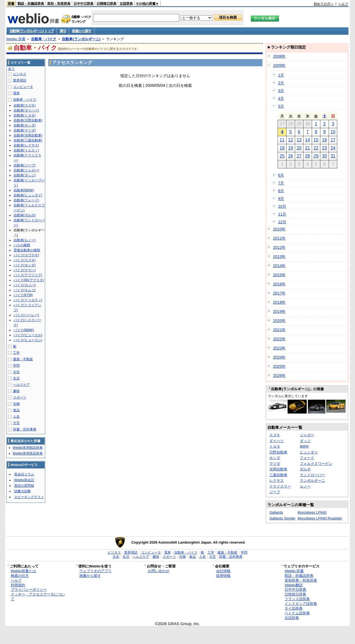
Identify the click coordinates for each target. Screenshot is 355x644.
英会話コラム (24, 474)
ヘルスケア (21, 385)
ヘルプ (343, 4)
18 (282, 148)
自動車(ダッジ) (25, 175)
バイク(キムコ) (25, 290)
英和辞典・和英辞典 (301, 580)
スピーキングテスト (29, 497)
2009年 (279, 65)
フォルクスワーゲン (316, 464)
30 (324, 156)
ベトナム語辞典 (297, 613)
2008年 (279, 56)
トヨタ (275, 446)
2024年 (279, 357)
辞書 (11, 4)
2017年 (279, 293)
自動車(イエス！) (26, 150)
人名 (16, 417)
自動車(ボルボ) (25, 215)
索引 (63, 31)
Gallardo (276, 512)
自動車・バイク (44, 39)
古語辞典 (126, 4)
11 (282, 140)
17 (333, 140)
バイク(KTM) (23, 295)
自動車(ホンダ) (25, 125)
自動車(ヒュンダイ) (28, 195)
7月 (281, 183)
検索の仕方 (20, 576)
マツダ (275, 464)
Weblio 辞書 (16, 39)
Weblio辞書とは (23, 571)
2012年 (279, 247)
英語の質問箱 (24, 486)
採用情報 (223, 576)
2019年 (279, 311)
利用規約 (18, 585)
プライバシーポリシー (29, 590)
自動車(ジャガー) (26, 170)
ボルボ (305, 469)
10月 (282, 206)
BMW (304, 446)
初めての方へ (324, 4)
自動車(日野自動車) (28, 120)
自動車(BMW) (24, 190)
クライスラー (280, 486)
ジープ (275, 492)
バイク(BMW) (24, 330)
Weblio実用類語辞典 (28, 448)
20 (299, 148)
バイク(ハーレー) (26, 315)
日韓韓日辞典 (106, 4)
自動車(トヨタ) (25, 115)
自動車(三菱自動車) (28, 140)
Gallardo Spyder (282, 518)
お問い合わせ (159, 571)
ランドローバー (312, 475)
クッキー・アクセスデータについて (38, 597)
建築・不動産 (23, 359)
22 (316, 148)
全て (11, 69)
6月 (281, 175)
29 (316, 156)
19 (291, 148)
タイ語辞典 (294, 608)
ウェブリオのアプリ (96, 571)
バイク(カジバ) (25, 285)
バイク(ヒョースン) (28, 340)
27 (299, 156)
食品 (16, 410)
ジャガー (307, 435)
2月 (281, 83)
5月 (281, 106)
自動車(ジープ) (25, 165)
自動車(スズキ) (25, 105)
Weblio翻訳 (294, 585)
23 (324, 148)
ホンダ (275, 458)
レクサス (277, 481)
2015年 (279, 275)
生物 (16, 404)
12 (291, 140)
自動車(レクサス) (26, 145)
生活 (16, 378)
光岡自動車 (278, 469)
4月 (281, 98)
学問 (16, 366)
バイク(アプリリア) (28, 275)
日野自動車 (278, 452)
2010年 (279, 229)
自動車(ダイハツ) (26, 110)
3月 (281, 91)
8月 (281, 191)
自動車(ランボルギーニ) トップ (32, 31)
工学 (16, 353)
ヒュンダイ (309, 452)
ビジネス (20, 74)
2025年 (279, 366)
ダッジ (305, 441)
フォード (307, 458)
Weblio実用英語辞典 (28, 453)
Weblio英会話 (24, 480)
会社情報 (223, 571)
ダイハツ (277, 441)
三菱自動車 (278, 475)
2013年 (279, 257)
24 (333, 148)
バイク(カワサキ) (26, 255)
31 (333, 156)
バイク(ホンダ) (25, 265)
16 (324, 140)
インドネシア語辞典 (301, 604)
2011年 (279, 238)
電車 (16, 93)
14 (308, 140)
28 (308, 156)
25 (282, 156)
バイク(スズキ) (25, 260)
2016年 (279, 284)
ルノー (305, 486)
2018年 (279, 302)
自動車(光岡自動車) (28, 135)
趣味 (16, 391)
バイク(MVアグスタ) (29, 280)
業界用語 (20, 80)
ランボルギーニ (312, 481)
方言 (16, 423)
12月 (282, 222)
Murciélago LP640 (312, 512)
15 (316, 140)
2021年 (279, 330)
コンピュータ (23, 87)
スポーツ (20, 397)
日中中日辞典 (83, 4)
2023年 (279, 348)
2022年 (279, 339)
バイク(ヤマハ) (25, 270)
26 (291, 156)
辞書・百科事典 (25, 429)
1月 (281, 75)
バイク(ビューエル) (28, 335)
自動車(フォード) (26, 200)
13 (299, 140)
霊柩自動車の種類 (27, 250)
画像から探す (82, 31)
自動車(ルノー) (25, 240)
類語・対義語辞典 (31, 4)
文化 (16, 372)
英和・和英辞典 (59, 4)
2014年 (279, 266)
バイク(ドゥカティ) (28, 300)
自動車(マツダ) (25, 130)
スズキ (275, 435)
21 (308, 148)
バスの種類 (22, 245)
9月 (281, 199)
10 (333, 132)
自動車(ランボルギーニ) (81, 39)
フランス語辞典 (297, 599)
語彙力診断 (22, 491)
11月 (282, 214)
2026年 (279, 376)
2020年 (279, 321)
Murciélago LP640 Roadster (320, 518)
